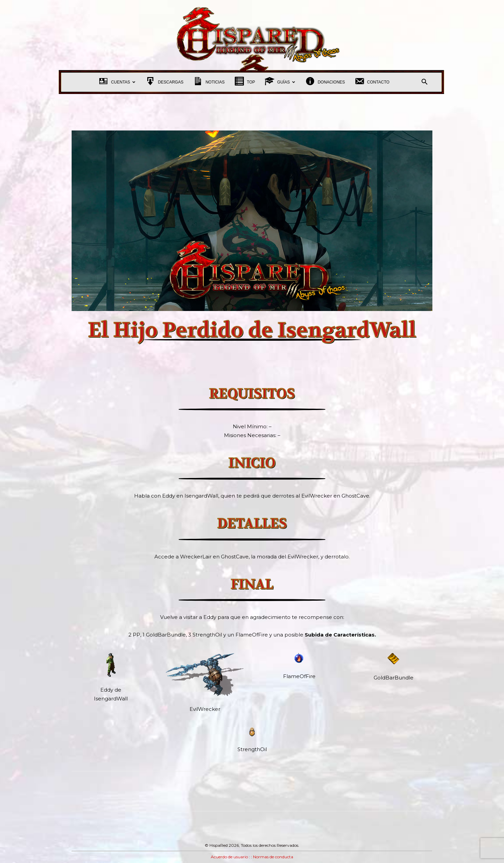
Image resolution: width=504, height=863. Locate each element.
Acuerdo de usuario (229, 857)
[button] (424, 83)
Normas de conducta (273, 857)
